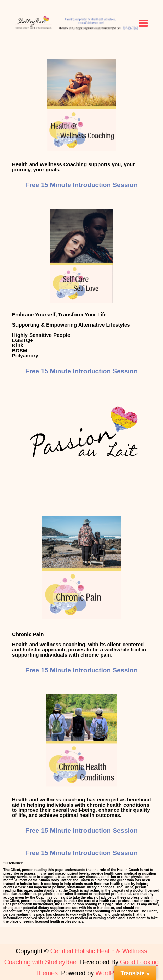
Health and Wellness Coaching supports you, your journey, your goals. (73, 167)
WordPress (111, 973)
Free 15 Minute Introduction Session (81, 185)
